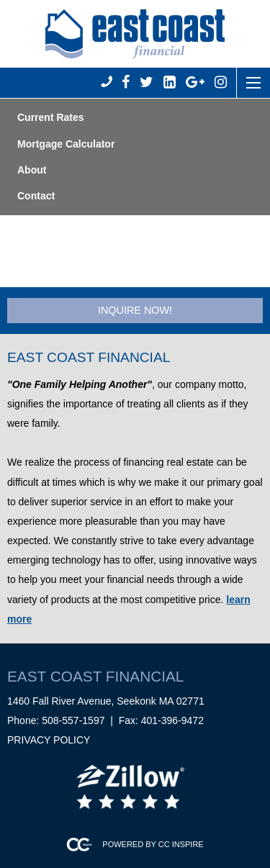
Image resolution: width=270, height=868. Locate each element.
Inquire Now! (135, 310)
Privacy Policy (49, 740)
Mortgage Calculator (66, 144)
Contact (36, 196)
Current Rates (51, 117)
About (32, 170)
